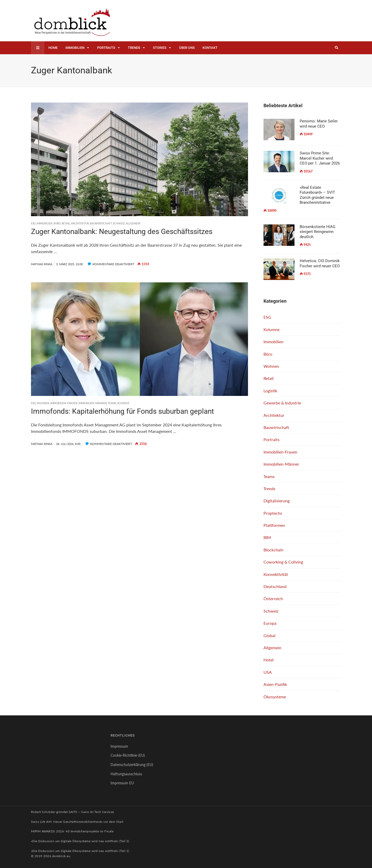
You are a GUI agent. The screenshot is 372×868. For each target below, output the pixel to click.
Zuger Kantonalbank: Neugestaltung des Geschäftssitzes (122, 232)
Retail (66, 223)
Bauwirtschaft (101, 223)
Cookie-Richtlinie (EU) (128, 755)
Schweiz (119, 223)
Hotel (269, 660)
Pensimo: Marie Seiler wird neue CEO (319, 124)
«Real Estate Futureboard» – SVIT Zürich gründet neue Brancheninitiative (317, 195)
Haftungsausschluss (126, 774)
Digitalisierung (277, 501)
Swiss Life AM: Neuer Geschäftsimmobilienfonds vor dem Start (77, 822)
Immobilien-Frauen (64, 403)
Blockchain (273, 550)
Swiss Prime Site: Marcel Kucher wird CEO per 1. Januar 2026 (320, 158)
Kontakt (210, 48)
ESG (33, 223)
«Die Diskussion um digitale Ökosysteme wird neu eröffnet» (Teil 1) (80, 851)
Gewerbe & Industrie (282, 403)
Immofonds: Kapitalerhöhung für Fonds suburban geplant (122, 411)
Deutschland (275, 586)
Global (269, 635)
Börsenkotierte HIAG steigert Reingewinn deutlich (317, 232)
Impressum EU (122, 783)
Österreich (273, 599)
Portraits (106, 48)
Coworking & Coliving (283, 562)
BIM (267, 537)
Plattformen (274, 525)
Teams (112, 403)
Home (53, 48)
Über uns (187, 48)
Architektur (80, 223)
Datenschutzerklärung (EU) (132, 765)
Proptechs (273, 513)
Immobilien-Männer (93, 403)
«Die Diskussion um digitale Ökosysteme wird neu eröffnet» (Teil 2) (80, 841)
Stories (160, 48)
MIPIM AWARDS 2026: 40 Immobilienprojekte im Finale (72, 831)
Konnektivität (276, 574)
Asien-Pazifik (275, 684)
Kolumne (272, 329)
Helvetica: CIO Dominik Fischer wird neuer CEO (320, 263)
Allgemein (133, 223)
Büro (57, 223)
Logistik (270, 391)
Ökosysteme (275, 697)
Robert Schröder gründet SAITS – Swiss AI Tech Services (73, 812)
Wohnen (43, 403)
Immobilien (75, 48)
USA (268, 672)
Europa (270, 623)
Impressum (119, 746)
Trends (134, 48)
